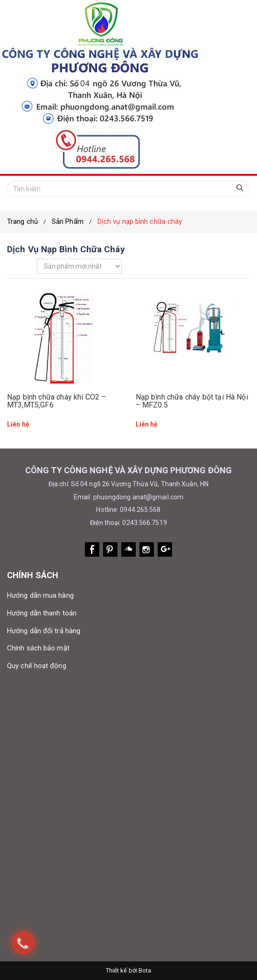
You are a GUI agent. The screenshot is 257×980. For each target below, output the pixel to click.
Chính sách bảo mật (38, 648)
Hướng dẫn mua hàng (40, 595)
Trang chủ (22, 221)
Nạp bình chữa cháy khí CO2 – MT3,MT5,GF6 (56, 401)
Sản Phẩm (68, 221)
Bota (145, 970)
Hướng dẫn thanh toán (42, 613)
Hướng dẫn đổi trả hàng (44, 631)
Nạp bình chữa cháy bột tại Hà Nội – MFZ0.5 (192, 401)
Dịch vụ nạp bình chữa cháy (140, 221)
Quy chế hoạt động (37, 666)
